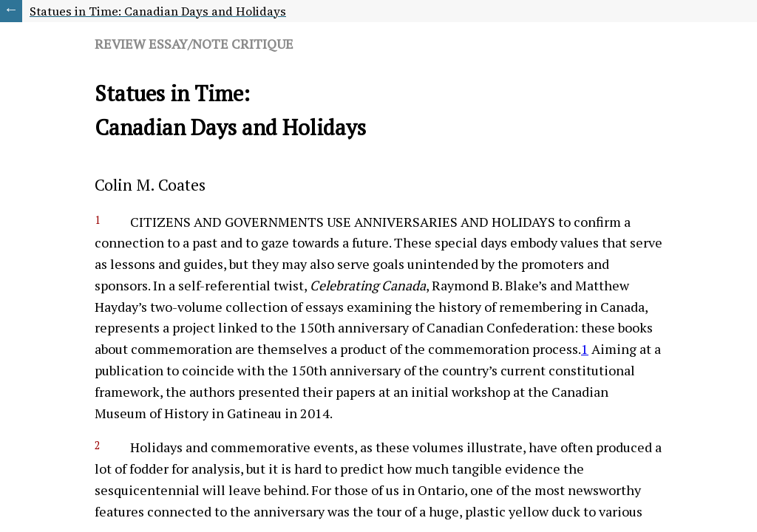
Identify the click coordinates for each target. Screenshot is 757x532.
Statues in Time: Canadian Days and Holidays (158, 11)
